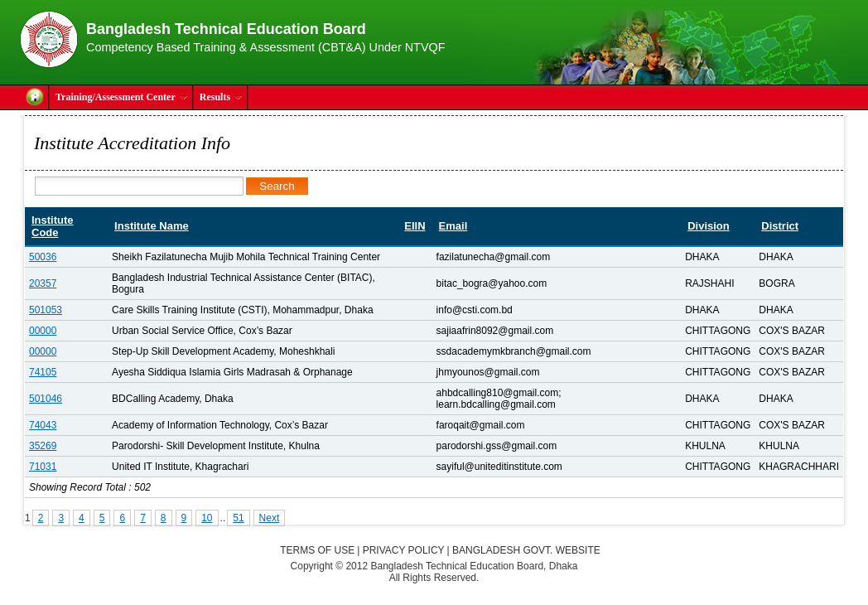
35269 (43, 446)
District (780, 226)
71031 (43, 467)
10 (207, 518)
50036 (43, 257)
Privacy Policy (404, 550)
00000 (43, 331)
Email (453, 226)
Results (221, 97)
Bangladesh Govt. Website (526, 550)
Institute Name (152, 226)
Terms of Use (317, 550)
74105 (43, 372)
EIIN (415, 226)
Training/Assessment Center (122, 97)
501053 (46, 310)
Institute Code (53, 226)
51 (238, 518)
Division (709, 226)
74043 (43, 425)
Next (270, 518)
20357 (43, 283)
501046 (46, 399)
